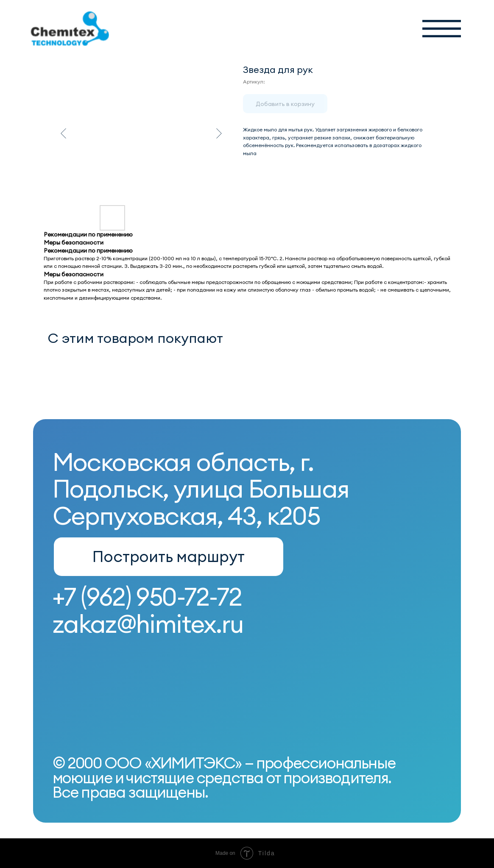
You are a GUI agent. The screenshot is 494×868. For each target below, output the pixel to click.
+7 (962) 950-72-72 (147, 597)
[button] (442, 29)
